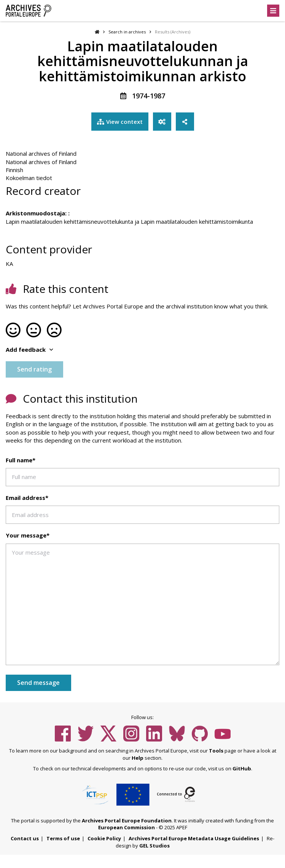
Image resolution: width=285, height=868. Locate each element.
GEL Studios (154, 846)
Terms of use (63, 838)
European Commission (127, 827)
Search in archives (127, 32)
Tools (216, 751)
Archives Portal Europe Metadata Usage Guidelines (194, 838)
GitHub (242, 768)
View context (120, 122)
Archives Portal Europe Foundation (127, 821)
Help (138, 758)
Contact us (25, 838)
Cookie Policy (104, 838)
